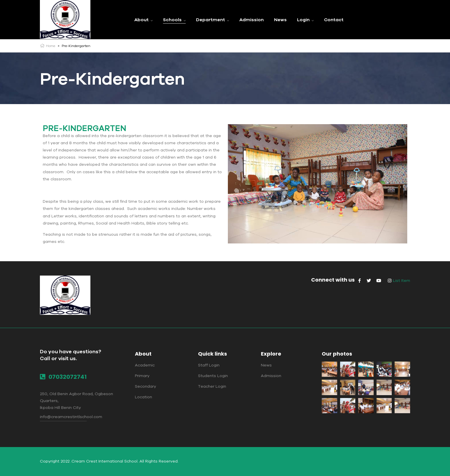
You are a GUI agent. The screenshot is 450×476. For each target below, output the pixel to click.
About (143, 354)
